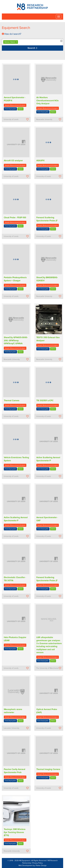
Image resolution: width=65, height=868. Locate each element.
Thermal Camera (12, 400)
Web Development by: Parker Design (32, 865)
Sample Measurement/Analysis (15, 105)
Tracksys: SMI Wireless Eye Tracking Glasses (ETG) (15, 832)
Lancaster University (11, 728)
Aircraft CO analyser (13, 160)
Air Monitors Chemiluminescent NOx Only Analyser (47, 100)
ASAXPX (40, 160)
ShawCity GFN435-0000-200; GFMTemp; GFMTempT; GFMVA (16, 340)
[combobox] (32, 42)
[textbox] (33, 42)
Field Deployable (10, 109)
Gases (20, 109)
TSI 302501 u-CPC (45, 400)
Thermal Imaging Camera (48, 769)
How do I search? (13, 34)
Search (32, 48)
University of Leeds (11, 119)
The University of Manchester (47, 668)
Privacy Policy (38, 863)
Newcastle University (44, 119)
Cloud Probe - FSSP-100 (15, 217)
